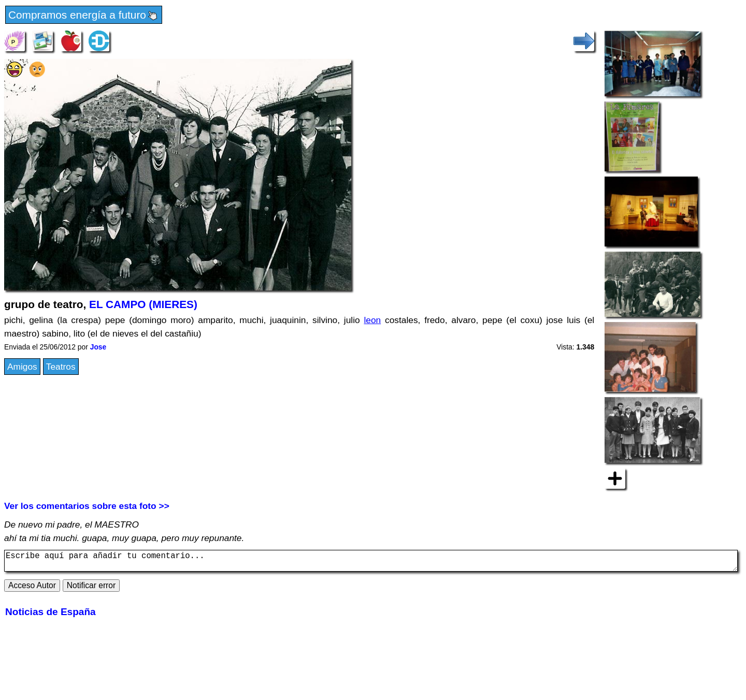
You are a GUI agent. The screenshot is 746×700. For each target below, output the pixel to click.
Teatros (61, 367)
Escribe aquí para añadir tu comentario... (371, 563)
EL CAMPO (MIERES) (143, 304)
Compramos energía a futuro (84, 16)
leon (372, 320)
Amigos (22, 367)
